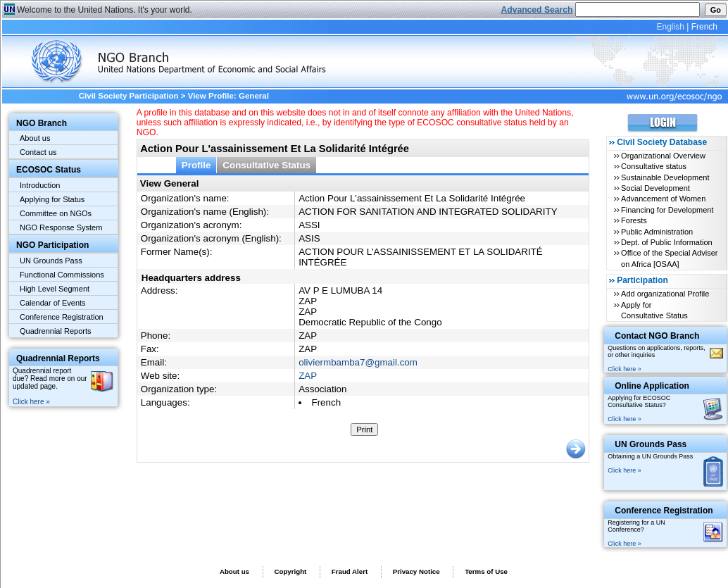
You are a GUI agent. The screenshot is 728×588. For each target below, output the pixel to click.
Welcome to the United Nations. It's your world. (105, 10)
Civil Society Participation (129, 96)
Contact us (38, 152)
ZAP (308, 376)
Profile (196, 165)
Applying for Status (52, 199)
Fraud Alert (350, 571)
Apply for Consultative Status (654, 310)
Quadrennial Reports (56, 331)
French (704, 27)
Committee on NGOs (56, 213)
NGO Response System (61, 227)
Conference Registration (62, 317)
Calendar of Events (53, 303)
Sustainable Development (665, 177)
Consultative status (654, 166)
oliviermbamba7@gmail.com (358, 362)
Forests (634, 220)
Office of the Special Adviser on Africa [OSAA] (669, 258)
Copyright (290, 571)
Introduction (40, 185)
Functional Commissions (62, 275)
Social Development (655, 188)
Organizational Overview (663, 156)
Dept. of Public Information (667, 242)
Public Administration (657, 232)
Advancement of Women (663, 199)
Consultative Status (266, 165)
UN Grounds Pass (51, 261)
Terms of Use (486, 571)
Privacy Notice (416, 571)
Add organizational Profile (665, 294)
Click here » (31, 402)
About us (35, 138)
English (670, 27)
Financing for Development (667, 210)
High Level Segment (55, 289)
